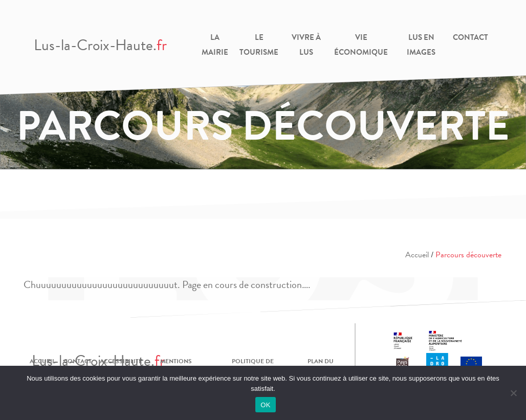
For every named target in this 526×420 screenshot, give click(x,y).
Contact (470, 37)
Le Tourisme (259, 45)
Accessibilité (121, 361)
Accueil (417, 255)
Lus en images (421, 45)
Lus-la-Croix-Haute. (100, 45)
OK (265, 405)
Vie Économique (361, 45)
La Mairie (215, 45)
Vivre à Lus (306, 45)
